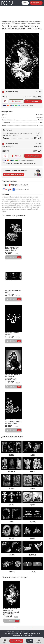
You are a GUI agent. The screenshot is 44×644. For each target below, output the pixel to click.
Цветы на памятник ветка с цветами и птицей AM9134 (12, 249)
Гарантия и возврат (18, 635)
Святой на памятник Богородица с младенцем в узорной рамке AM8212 (11, 611)
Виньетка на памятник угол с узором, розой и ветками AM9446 (13, 422)
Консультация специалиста (14, 174)
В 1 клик (16, 101)
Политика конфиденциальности (30, 634)
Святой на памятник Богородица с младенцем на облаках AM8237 (12, 377)
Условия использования (11, 634)
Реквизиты (29, 635)
